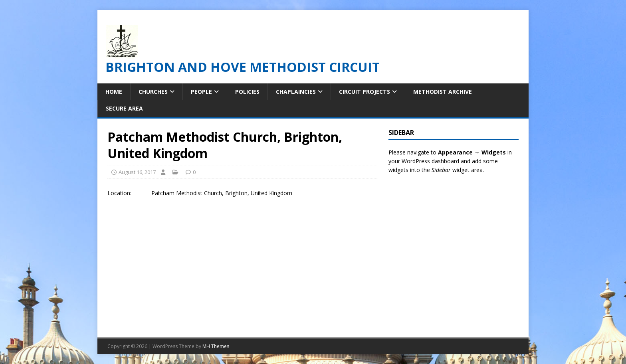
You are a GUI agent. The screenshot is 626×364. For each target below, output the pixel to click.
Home (114, 92)
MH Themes (216, 346)
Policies (247, 92)
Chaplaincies (296, 92)
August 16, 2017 (137, 172)
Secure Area (124, 108)
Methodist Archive (443, 92)
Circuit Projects (365, 92)
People (201, 92)
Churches (153, 92)
